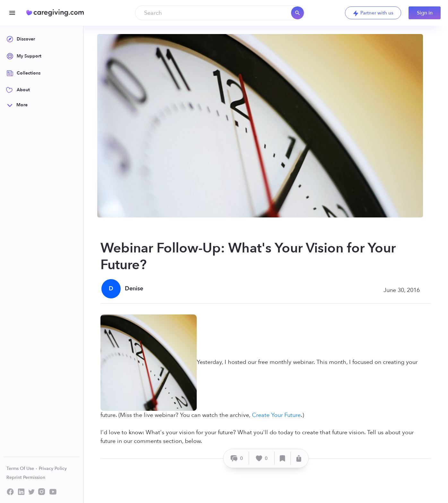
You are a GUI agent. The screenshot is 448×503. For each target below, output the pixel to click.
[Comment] (237, 458)
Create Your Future (276, 415)
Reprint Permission (26, 477)
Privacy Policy (53, 468)
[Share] (299, 458)
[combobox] (220, 13)
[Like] (262, 458)
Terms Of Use (22, 468)
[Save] (283, 458)
